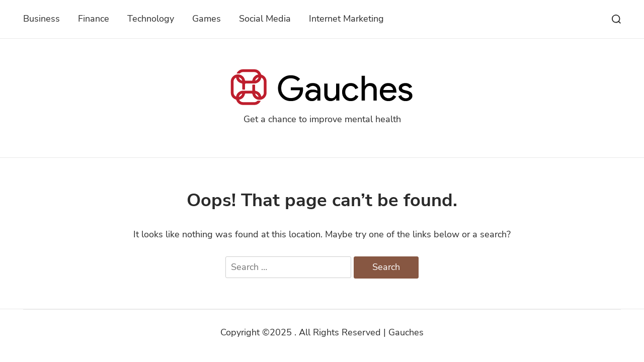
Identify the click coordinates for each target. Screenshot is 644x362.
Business (42, 19)
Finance (94, 19)
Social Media (265, 19)
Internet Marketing (346, 19)
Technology (151, 19)
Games (207, 19)
